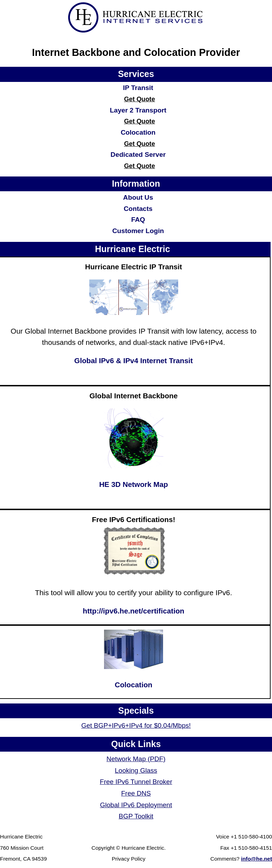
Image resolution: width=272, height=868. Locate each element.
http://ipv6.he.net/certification (134, 611)
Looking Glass (136, 770)
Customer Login (138, 231)
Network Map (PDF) (136, 759)
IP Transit (138, 88)
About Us (138, 197)
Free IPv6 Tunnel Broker (136, 782)
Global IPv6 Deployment (136, 805)
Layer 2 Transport (138, 110)
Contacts (138, 209)
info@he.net (257, 859)
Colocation (138, 132)
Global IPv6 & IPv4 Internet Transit (133, 361)
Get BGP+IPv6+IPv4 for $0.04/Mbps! (136, 725)
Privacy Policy (129, 859)
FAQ (138, 220)
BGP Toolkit (136, 816)
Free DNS (136, 793)
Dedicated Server (138, 155)
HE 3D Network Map (134, 484)
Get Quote (140, 99)
